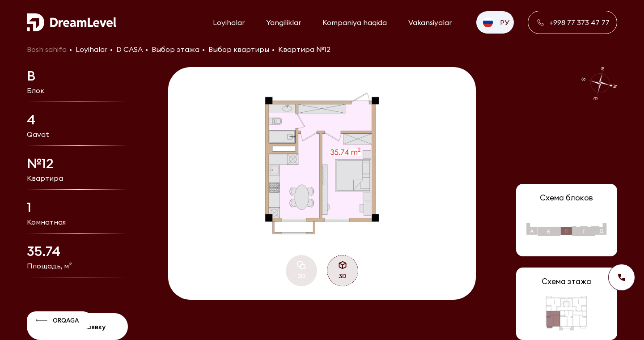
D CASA (129, 49)
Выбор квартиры (239, 49)
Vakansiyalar (430, 22)
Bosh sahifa (47, 49)
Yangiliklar (284, 22)
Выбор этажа (176, 49)
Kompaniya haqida (355, 22)
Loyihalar (229, 22)
